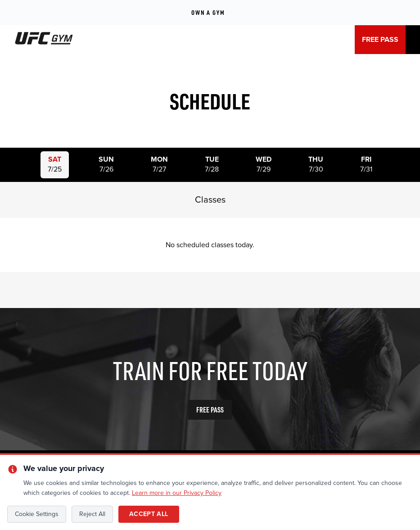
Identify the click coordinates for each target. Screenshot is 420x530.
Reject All (92, 514)
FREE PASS (380, 40)
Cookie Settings (37, 514)
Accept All (149, 514)
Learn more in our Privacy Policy (177, 493)
